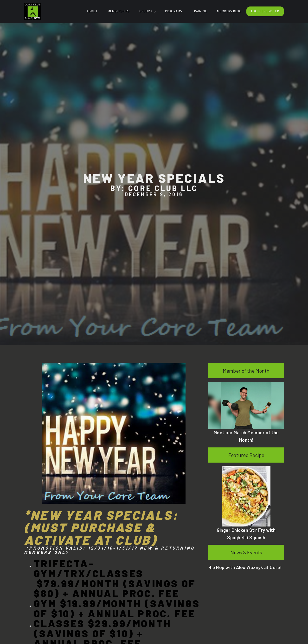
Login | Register (265, 11)
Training (200, 11)
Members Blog (229, 11)
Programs (174, 11)
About (92, 11)
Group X (146, 11)
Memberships (119, 11)
